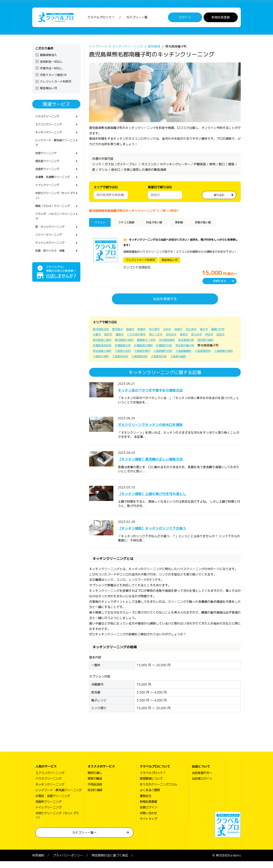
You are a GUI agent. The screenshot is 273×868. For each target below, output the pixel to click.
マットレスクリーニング (52, 253)
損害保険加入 (49, 56)
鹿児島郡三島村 (129, 341)
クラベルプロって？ (101, 18)
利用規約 (38, 862)
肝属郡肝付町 (195, 347)
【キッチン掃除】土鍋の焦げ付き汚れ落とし (163, 500)
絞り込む (219, 196)
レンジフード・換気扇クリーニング (55, 146)
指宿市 (188, 330)
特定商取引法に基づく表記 (110, 862)
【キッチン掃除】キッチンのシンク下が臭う (163, 535)
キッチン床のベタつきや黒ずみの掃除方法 (161, 397)
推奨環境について (151, 785)
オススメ (101, 224)
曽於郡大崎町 (102, 347)
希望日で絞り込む (160, 188)
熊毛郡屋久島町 (128, 352)
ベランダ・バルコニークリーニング (55, 225)
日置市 (116, 336)
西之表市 (202, 330)
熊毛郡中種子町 (218, 347)
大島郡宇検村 (173, 352)
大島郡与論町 (102, 363)
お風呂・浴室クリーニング (53, 803)
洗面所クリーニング (49, 174)
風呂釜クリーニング (49, 166)
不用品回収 (95, 791)
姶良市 (110, 341)
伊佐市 (97, 341)
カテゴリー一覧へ (84, 839)
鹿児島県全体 (102, 330)
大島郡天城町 (148, 358)
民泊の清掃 (95, 797)
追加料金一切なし (51, 63)
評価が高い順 (214, 224)
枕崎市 (147, 330)
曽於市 (129, 336)
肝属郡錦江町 (148, 347)
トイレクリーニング (49, 191)
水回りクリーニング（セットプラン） (55, 202)
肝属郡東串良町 (125, 347)
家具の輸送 (95, 785)
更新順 (187, 224)
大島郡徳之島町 (125, 358)
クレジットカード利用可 (56, 83)
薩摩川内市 (100, 336)
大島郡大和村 (151, 352)
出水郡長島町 (201, 341)
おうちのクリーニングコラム (158, 791)
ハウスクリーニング (49, 118)
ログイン (185, 18)
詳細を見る (220, 282)
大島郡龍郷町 (219, 352)
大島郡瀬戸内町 (196, 352)
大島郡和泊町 (191, 358)
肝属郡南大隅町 (171, 347)
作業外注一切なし (51, 70)
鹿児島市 (121, 330)
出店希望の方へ (202, 780)
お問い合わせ (148, 820)
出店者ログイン (202, 785)
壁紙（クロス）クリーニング (55, 214)
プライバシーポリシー (68, 862)
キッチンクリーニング (50, 135)
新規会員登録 (221, 18)
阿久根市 (161, 330)
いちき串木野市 (160, 336)
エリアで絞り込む (106, 188)
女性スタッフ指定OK (53, 76)
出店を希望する (165, 300)
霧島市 (141, 336)
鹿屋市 (135, 330)
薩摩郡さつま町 (178, 341)
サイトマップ (148, 826)
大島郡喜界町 (102, 358)
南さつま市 (181, 336)
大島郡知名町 (213, 358)
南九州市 (226, 336)
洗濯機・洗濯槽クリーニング (55, 183)
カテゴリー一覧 (137, 18)
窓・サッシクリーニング (52, 236)
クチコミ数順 (129, 224)
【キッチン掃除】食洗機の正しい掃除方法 (161, 466)
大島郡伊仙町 (170, 358)
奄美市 (212, 336)
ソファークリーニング (50, 245)
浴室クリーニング (47, 157)
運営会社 (146, 803)
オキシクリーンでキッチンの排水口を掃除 (161, 431)
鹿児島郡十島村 (153, 341)
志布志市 (198, 336)
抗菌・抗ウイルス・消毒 (52, 261)
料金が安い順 (161, 224)
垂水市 (216, 330)
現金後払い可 (49, 89)
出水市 (175, 330)
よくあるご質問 (150, 797)
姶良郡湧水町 (223, 341)
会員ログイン (148, 814)
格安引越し (95, 780)
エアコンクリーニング (50, 126)
